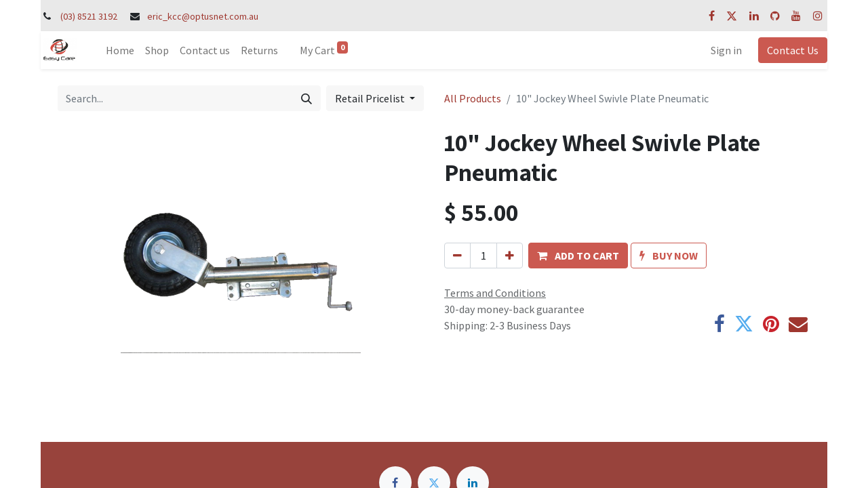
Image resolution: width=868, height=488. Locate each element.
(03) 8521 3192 (89, 16)
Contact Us (793, 50)
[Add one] (510, 256)
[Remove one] (457, 256)
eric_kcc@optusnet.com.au (203, 16)
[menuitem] (120, 50)
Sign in (726, 50)
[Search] (307, 98)
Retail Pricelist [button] (371, 98)
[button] (578, 256)
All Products (473, 98)
